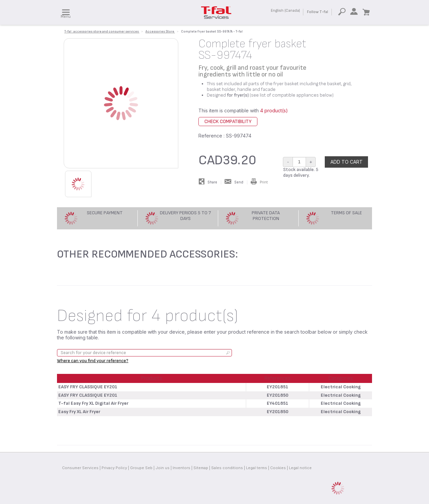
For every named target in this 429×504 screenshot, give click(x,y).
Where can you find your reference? (93, 361)
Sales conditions (227, 468)
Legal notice (300, 468)
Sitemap (201, 468)
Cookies (278, 468)
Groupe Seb (141, 468)
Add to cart (347, 162)
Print (259, 182)
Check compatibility (228, 122)
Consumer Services (80, 468)
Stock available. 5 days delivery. (301, 172)
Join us (163, 468)
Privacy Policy (114, 468)
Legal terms (257, 468)
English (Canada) (285, 11)
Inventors (181, 468)
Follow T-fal (318, 12)
